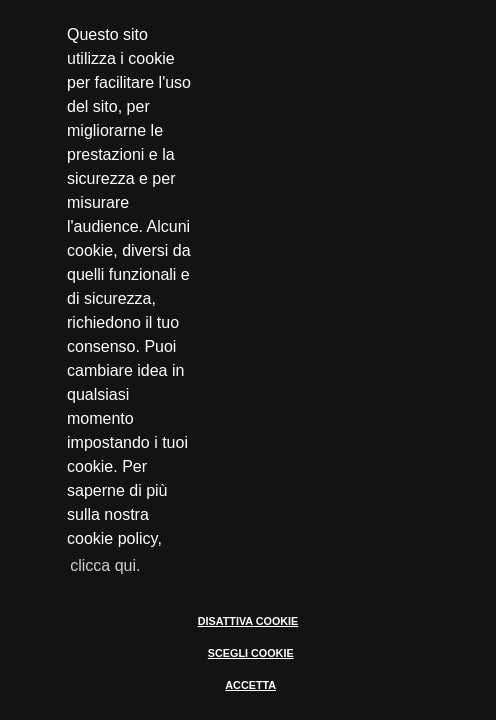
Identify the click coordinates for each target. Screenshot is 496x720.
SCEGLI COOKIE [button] (251, 653)
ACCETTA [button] (250, 685)
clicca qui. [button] (105, 565)
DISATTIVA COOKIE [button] (248, 621)
